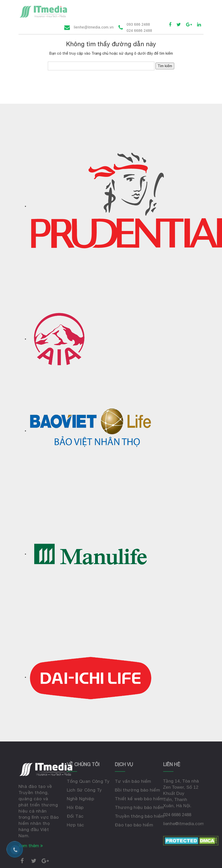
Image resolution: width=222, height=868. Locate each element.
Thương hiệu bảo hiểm (139, 807)
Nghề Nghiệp (81, 799)
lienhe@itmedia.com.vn (94, 27)
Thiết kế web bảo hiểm (139, 799)
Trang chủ (100, 53)
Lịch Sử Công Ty (84, 790)
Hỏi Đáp (75, 807)
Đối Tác (75, 816)
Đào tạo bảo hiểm (134, 825)
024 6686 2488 (177, 815)
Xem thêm (31, 846)
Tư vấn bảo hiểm (133, 781)
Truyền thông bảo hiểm (140, 816)
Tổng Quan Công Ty (88, 781)
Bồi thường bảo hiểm (137, 790)
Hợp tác (76, 825)
